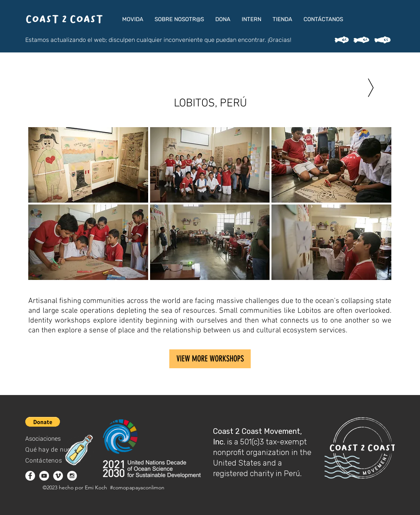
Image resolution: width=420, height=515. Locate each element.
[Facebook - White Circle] (30, 476)
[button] (133, 19)
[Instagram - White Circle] (72, 476)
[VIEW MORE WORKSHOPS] (210, 359)
